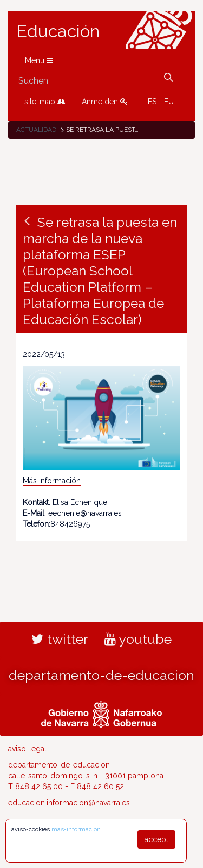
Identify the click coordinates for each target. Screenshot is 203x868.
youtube (138, 639)
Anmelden (105, 102)
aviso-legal (27, 749)
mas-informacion (76, 829)
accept (156, 839)
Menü (39, 60)
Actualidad (36, 130)
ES (152, 102)
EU (169, 102)
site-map (45, 102)
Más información (52, 481)
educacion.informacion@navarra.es (69, 803)
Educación (58, 31)
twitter (60, 639)
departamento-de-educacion (101, 675)
